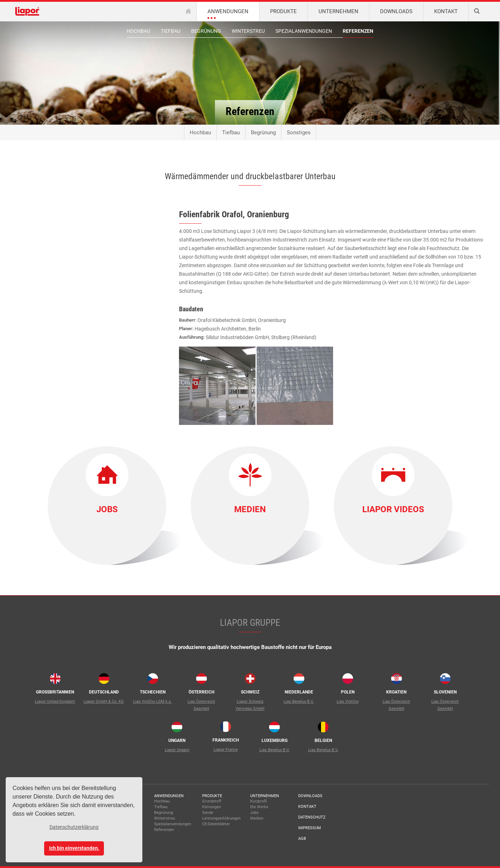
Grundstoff (212, 801)
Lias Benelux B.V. (299, 701)
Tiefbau (171, 31)
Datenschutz (312, 817)
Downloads (310, 796)
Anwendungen (169, 796)
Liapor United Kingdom (55, 701)
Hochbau (138, 31)
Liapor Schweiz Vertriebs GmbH (250, 705)
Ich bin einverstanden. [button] (74, 848)
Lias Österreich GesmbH (201, 705)
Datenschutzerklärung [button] (74, 827)
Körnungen (212, 807)
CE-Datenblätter (216, 824)
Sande (208, 813)
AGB (302, 839)
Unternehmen (265, 796)
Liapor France (226, 750)
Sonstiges (299, 132)
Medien (250, 509)
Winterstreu (248, 31)
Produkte (212, 796)
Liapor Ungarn (177, 750)
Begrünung (206, 31)
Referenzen (358, 31)
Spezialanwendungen (304, 31)
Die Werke (259, 807)
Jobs (107, 509)
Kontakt (307, 807)
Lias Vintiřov (348, 701)
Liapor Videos (393, 509)
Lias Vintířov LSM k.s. (152, 701)
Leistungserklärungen (221, 818)
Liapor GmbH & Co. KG (104, 701)
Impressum (310, 828)
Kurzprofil (259, 801)
